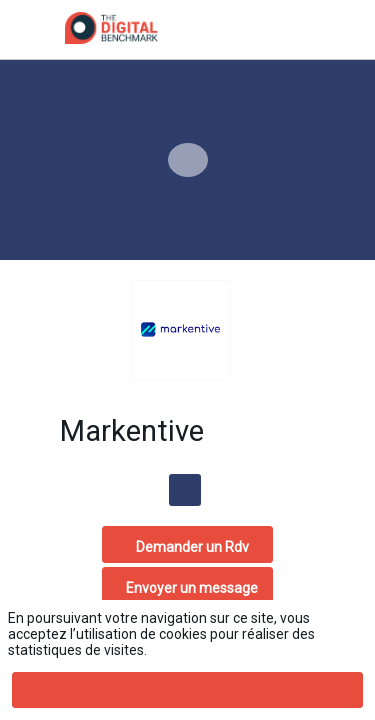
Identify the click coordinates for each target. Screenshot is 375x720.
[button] (30, 30)
